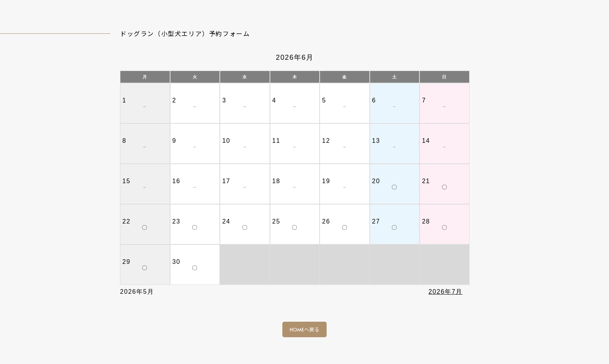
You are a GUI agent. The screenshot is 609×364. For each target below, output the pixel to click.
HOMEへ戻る (304, 329)
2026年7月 (445, 292)
